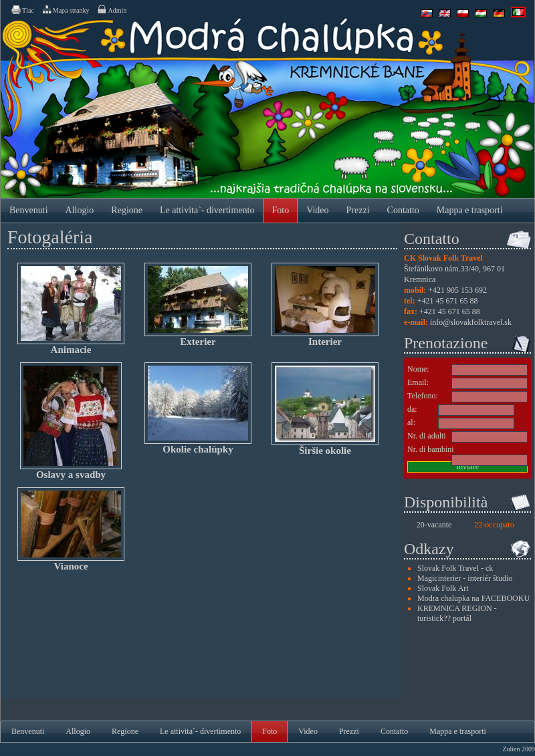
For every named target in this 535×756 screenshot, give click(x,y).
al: (411, 422)
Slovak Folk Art (443, 588)
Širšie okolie (325, 409)
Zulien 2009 (519, 749)
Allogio (80, 210)
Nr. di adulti (427, 436)
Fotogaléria (50, 237)
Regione (127, 210)
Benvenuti (29, 210)
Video (317, 210)
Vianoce (71, 529)
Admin (111, 9)
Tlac (22, 9)
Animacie (71, 309)
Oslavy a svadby (71, 421)
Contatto (403, 210)
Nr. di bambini (431, 449)
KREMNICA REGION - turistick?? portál (457, 613)
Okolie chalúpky (198, 408)
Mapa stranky (66, 9)
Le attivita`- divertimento (207, 210)
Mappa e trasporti (470, 210)
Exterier (198, 305)
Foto (281, 210)
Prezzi (358, 210)
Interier (325, 305)
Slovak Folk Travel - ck (455, 568)
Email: (418, 382)
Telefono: (423, 396)
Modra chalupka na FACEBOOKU (473, 598)
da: (412, 409)
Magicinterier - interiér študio (465, 578)
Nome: (418, 369)
